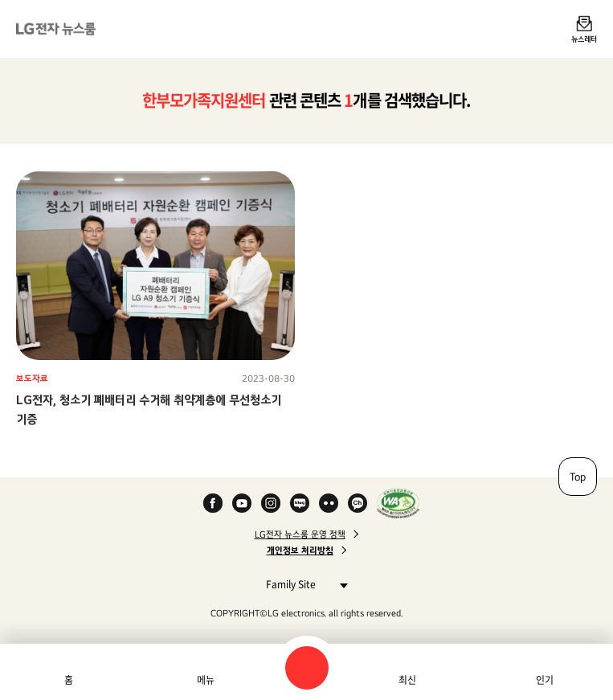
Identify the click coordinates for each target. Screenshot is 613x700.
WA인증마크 (398, 503)
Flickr (329, 503)
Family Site (302, 584)
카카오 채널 (358, 503)
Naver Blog (300, 503)
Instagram (271, 503)
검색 (307, 668)
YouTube (242, 503)
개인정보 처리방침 (300, 551)
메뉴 (206, 680)
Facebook (213, 503)
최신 (407, 680)
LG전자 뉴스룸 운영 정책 (300, 534)
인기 (545, 680)
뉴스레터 (584, 39)
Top (578, 477)
